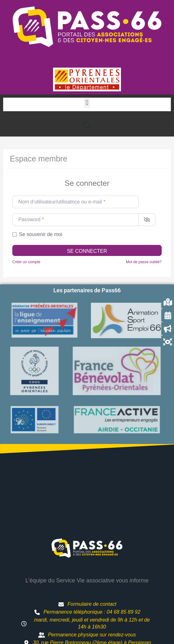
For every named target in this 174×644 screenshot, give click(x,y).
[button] (87, 103)
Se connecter (87, 251)
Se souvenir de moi (41, 234)
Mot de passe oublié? (144, 262)
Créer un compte (26, 262)
